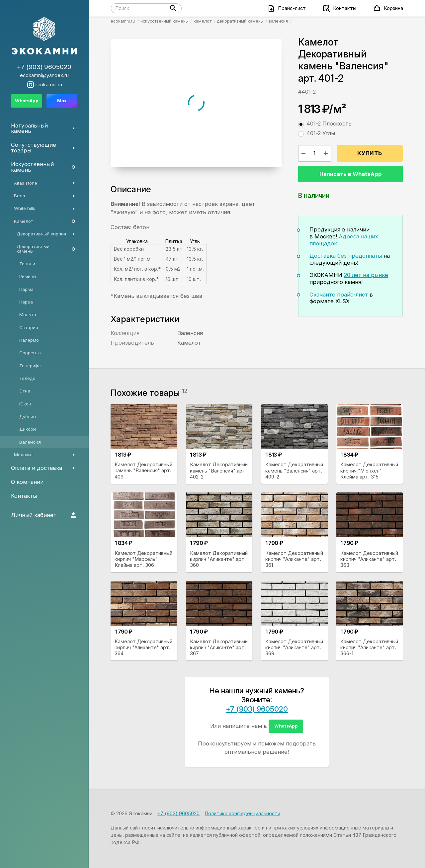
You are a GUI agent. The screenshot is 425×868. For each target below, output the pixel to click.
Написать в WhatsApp (351, 174)
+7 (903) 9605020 (257, 709)
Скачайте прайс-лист (339, 295)
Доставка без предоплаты (346, 256)
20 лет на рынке (366, 275)
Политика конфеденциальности (242, 814)
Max (62, 101)
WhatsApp (286, 726)
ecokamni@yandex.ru (44, 76)
